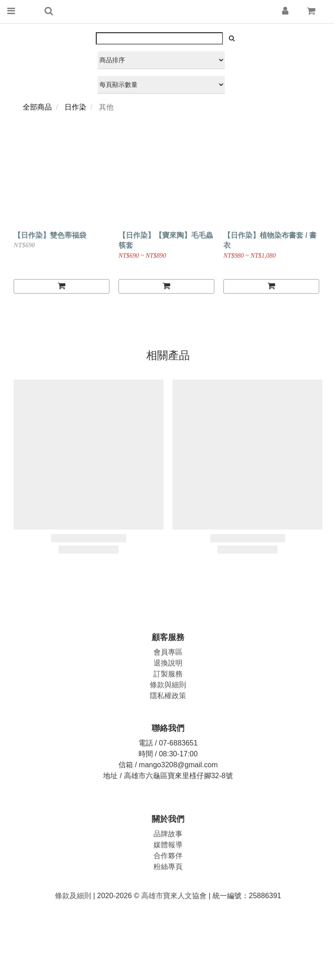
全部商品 (37, 107)
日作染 (75, 107)
